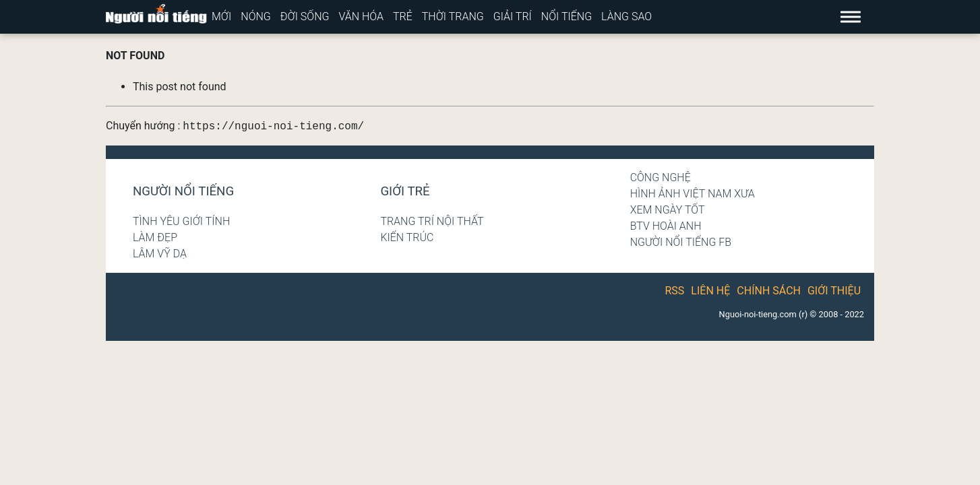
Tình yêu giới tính (181, 221)
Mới (221, 17)
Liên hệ (710, 291)
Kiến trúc (407, 237)
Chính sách (769, 291)
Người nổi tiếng (183, 191)
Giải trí (513, 17)
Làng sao (626, 17)
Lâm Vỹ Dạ (160, 254)
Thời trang (453, 17)
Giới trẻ (405, 191)
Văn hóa (361, 17)
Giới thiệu (834, 291)
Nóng (256, 17)
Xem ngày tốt (668, 210)
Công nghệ (661, 177)
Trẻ (403, 17)
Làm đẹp (155, 237)
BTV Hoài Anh (666, 226)
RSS (675, 291)
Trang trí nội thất (432, 221)
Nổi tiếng (566, 17)
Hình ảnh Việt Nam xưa (693, 194)
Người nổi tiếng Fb (681, 242)
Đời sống (305, 17)
